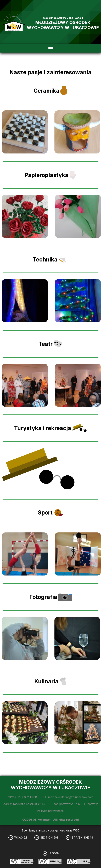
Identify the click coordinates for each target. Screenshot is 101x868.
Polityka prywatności (50, 811)
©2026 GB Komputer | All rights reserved (50, 820)
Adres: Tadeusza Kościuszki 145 (24, 804)
